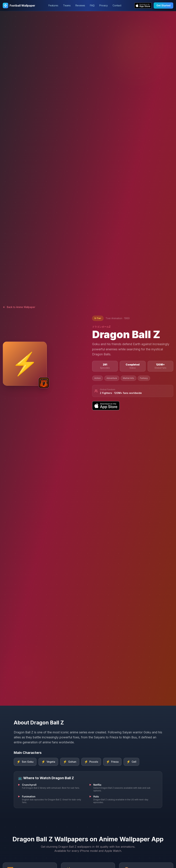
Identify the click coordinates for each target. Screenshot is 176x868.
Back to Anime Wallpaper (19, 307)
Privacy (104, 5)
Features (53, 5)
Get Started (163, 5)
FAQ (92, 5)
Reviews (80, 5)
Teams (67, 5)
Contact (117, 5)
